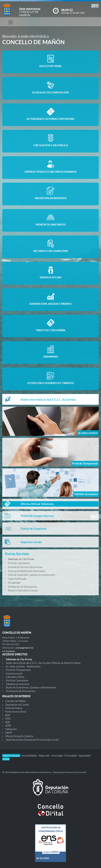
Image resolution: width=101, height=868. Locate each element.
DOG (8, 719)
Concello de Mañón (15, 701)
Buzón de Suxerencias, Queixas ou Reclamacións (31, 687)
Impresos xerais (14, 673)
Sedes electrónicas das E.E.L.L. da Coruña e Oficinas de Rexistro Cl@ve (43, 663)
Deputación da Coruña (17, 705)
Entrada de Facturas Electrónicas (25, 567)
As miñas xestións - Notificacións (23, 666)
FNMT (9, 733)
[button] (95, 6)
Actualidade (14, 583)
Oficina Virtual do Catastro (19, 736)
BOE (8, 722)
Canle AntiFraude (17, 579)
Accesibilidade (29, 756)
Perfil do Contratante (17, 680)
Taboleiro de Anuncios (17, 684)
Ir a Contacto (9, 651)
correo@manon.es (24, 648)
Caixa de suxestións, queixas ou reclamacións (32, 575)
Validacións (11, 729)
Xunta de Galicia (14, 708)
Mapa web (44, 756)
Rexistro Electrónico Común (23, 590)
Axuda (6, 759)
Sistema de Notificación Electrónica (27, 571)
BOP (8, 715)
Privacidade (71, 756)
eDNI (8, 726)
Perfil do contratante (19, 563)
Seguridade (85, 756)
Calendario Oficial (15, 677)
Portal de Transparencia (18, 670)
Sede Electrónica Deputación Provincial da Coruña (32, 740)
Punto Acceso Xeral (16, 712)
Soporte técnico (11, 756)
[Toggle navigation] (11, 22)
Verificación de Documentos (21, 691)
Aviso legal (57, 756)
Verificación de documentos (22, 587)
